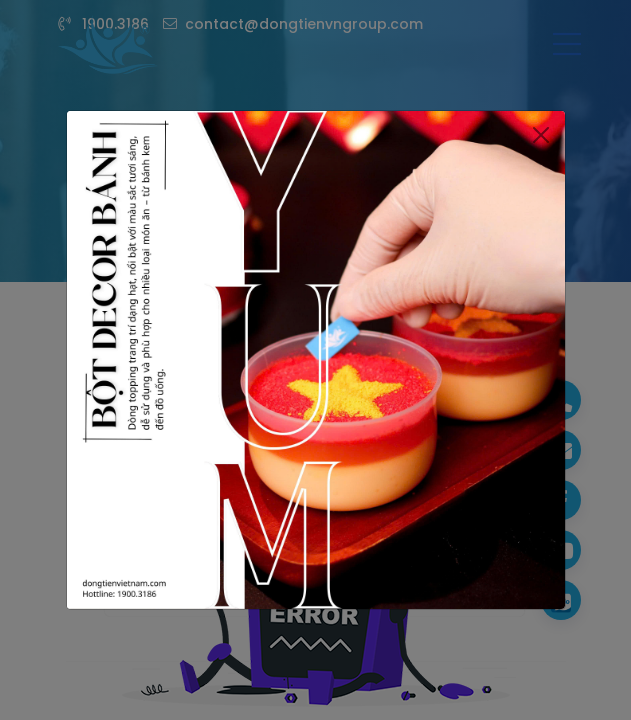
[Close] (540, 122)
